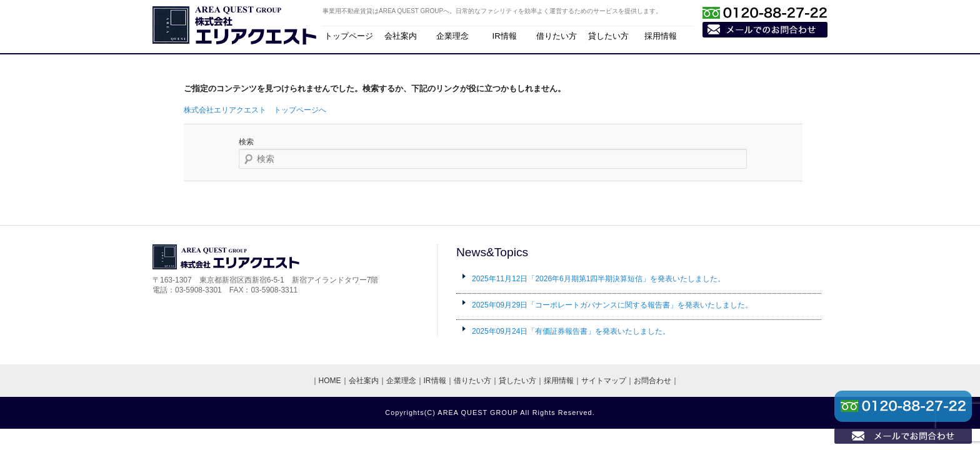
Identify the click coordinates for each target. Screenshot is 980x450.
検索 (246, 142)
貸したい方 (608, 36)
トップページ (349, 36)
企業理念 (452, 36)
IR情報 (505, 36)
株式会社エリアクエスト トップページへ (255, 110)
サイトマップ (604, 381)
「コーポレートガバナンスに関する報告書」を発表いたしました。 (612, 305)
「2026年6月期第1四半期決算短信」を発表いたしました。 (598, 279)
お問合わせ (652, 381)
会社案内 (401, 36)
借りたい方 (557, 36)
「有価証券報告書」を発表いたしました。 (571, 331)
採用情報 (661, 36)
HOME (330, 381)
